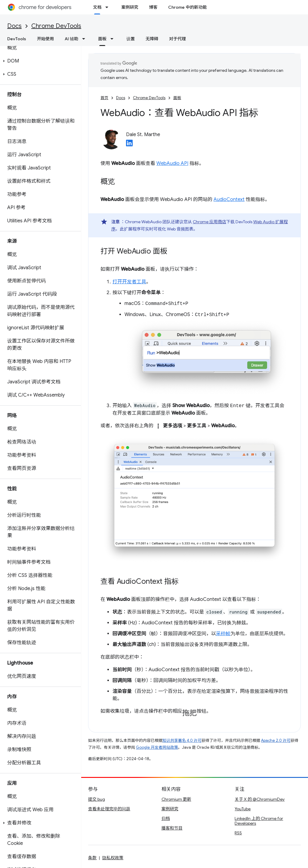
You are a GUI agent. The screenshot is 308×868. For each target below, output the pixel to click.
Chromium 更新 (176, 799)
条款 (92, 858)
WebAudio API (172, 163)
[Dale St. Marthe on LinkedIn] (129, 145)
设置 (131, 39)
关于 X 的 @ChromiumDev (260, 799)
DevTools (17, 39)
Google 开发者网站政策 (157, 747)
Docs (14, 26)
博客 (153, 7)
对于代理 (177, 39)
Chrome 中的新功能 (187, 7)
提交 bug (97, 799)
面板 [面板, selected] (102, 39)
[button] (39, 61)
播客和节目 (172, 828)
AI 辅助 (71, 39)
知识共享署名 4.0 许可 (182, 740)
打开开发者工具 (129, 282)
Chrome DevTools (56, 26)
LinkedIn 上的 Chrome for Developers (259, 821)
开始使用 (45, 39)
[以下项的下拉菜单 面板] (114, 39)
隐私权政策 (113, 858)
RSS (238, 833)
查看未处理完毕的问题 (109, 809)
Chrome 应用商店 (209, 222)
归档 (166, 818)
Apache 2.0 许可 (276, 740)
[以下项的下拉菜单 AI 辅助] (85, 39)
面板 (177, 98)
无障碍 (152, 39)
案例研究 (130, 7)
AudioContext (229, 199)
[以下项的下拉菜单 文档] (109, 7)
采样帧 (223, 634)
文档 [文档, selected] (97, 7)
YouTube (243, 809)
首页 (104, 98)
